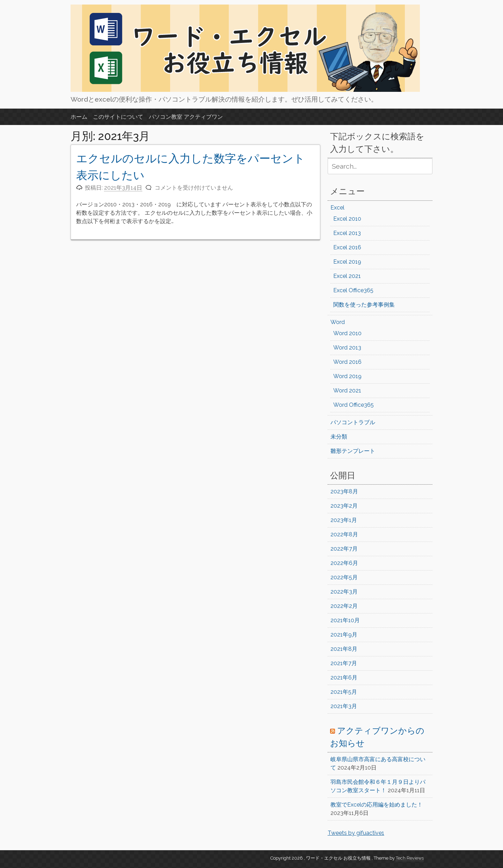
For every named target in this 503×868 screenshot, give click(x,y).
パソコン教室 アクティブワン (186, 117)
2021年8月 (344, 649)
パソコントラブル (353, 422)
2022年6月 (344, 563)
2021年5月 (344, 692)
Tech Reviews (410, 858)
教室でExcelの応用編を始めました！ (377, 805)
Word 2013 (347, 348)
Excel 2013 (347, 233)
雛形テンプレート (353, 451)
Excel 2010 (347, 219)
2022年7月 (344, 549)
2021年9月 (344, 635)
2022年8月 (344, 534)
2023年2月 (344, 506)
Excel (337, 208)
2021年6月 (344, 678)
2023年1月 (344, 520)
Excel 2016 (347, 247)
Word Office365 (353, 405)
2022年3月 (344, 592)
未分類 (339, 437)
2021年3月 (344, 706)
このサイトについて (118, 117)
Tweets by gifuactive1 (356, 833)
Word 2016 (347, 362)
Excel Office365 (353, 290)
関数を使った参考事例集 (364, 305)
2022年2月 (344, 606)
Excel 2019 (347, 262)
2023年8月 (344, 491)
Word (338, 322)
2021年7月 (344, 663)
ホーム (79, 117)
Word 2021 (347, 391)
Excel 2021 (347, 276)
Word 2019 (347, 376)
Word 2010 (347, 333)
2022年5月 (344, 577)
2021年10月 (345, 620)
